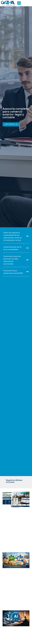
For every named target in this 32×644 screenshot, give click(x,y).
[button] (19, 3)
